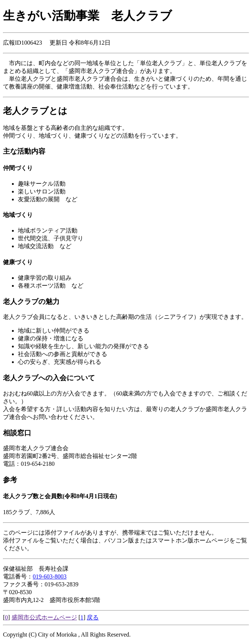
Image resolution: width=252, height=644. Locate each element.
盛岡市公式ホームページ (44, 617)
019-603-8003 (50, 576)
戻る (93, 617)
